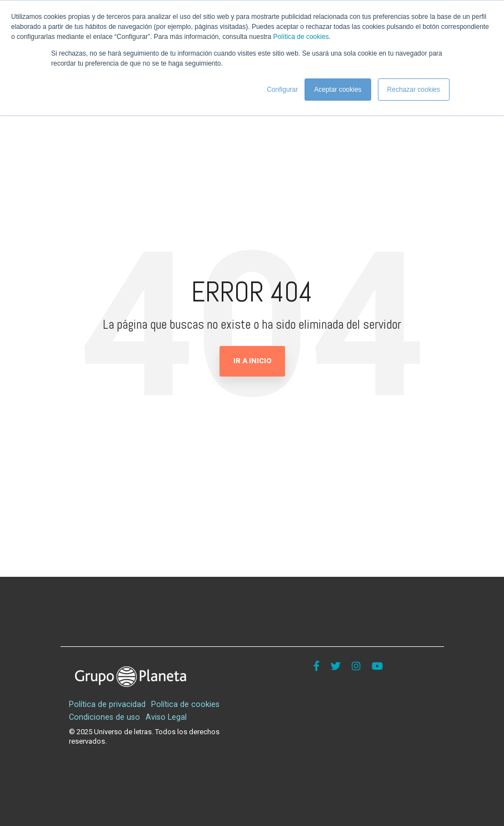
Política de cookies (301, 37)
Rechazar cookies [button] (414, 90)
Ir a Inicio (252, 361)
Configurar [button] (282, 90)
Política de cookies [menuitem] (185, 704)
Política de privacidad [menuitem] (107, 704)
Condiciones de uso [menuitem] (104, 717)
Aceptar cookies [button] (338, 90)
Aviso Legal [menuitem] (166, 717)
